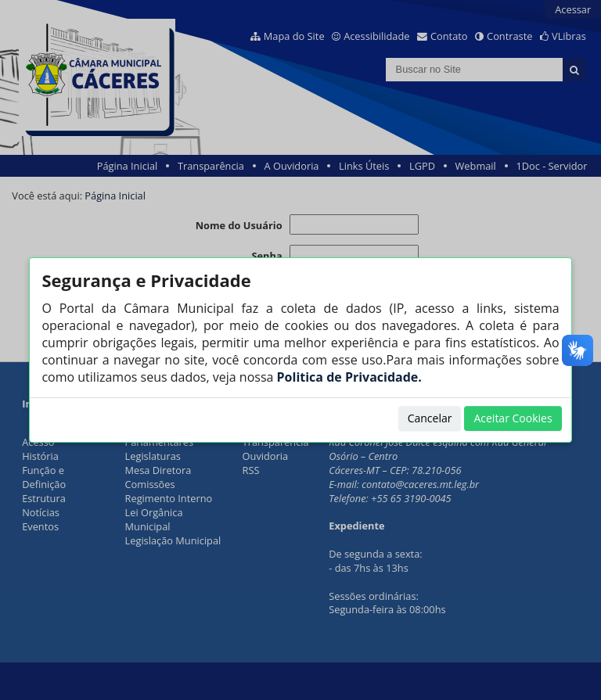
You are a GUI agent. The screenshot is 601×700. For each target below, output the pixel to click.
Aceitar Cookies (513, 418)
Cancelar (430, 418)
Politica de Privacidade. (347, 377)
